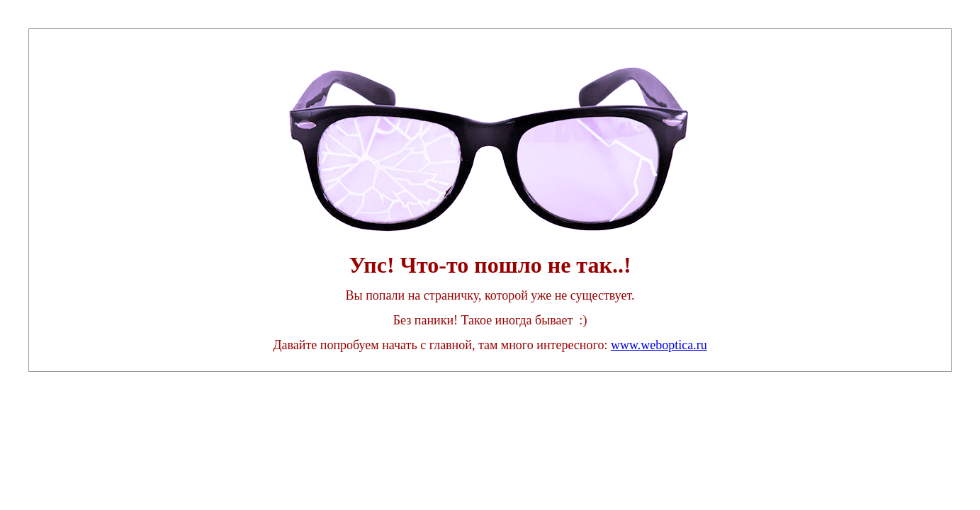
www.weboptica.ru (659, 345)
